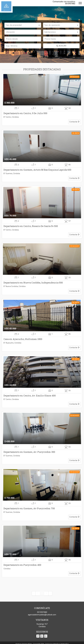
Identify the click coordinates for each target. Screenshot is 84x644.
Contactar (74, 121)
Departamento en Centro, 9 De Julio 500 (25, 113)
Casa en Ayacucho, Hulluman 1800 (23, 336)
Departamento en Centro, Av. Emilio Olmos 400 (30, 392)
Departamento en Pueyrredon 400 (22, 559)
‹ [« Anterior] (34, 587)
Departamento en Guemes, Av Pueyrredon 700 (29, 503)
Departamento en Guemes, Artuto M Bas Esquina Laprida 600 (37, 169)
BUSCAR (61, 46)
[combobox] (23, 25)
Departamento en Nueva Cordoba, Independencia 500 (33, 280)
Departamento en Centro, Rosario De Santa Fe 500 (31, 225)
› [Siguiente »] (50, 587)
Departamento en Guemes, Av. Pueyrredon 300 (29, 447)
